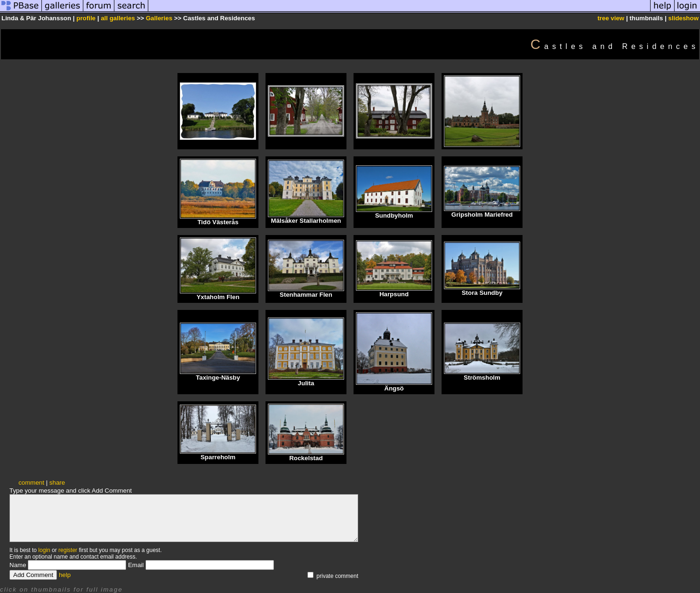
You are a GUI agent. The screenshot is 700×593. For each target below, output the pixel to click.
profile (86, 18)
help (65, 575)
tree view (611, 18)
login (44, 550)
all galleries (118, 18)
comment (31, 483)
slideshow (684, 18)
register (68, 550)
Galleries (159, 18)
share (57, 483)
